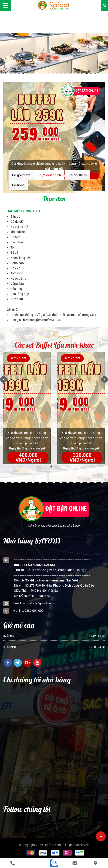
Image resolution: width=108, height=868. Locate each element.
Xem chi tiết (18, 358)
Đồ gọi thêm (21, 175)
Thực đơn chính (49, 175)
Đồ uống (18, 185)
